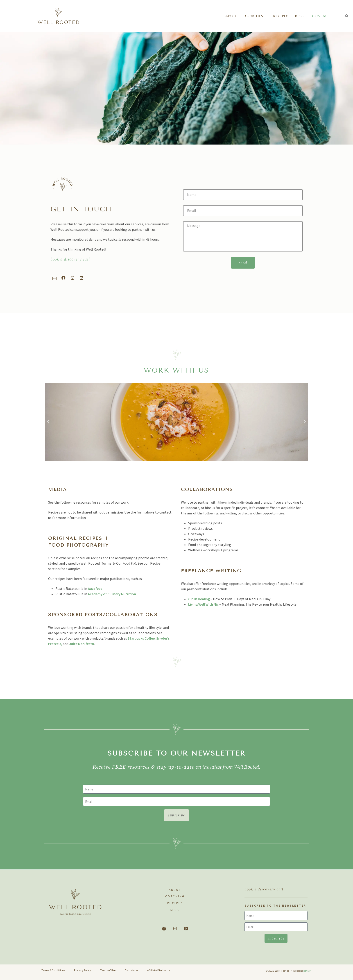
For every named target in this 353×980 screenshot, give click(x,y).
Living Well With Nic (203, 604)
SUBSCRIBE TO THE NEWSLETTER (275, 906)
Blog (300, 16)
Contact (321, 16)
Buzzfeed (95, 588)
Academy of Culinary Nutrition (112, 594)
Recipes (281, 16)
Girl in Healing (199, 599)
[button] (347, 16)
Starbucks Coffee (141, 638)
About (232, 16)
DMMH (308, 971)
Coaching (256, 16)
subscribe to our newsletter (176, 753)
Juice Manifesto (82, 644)
